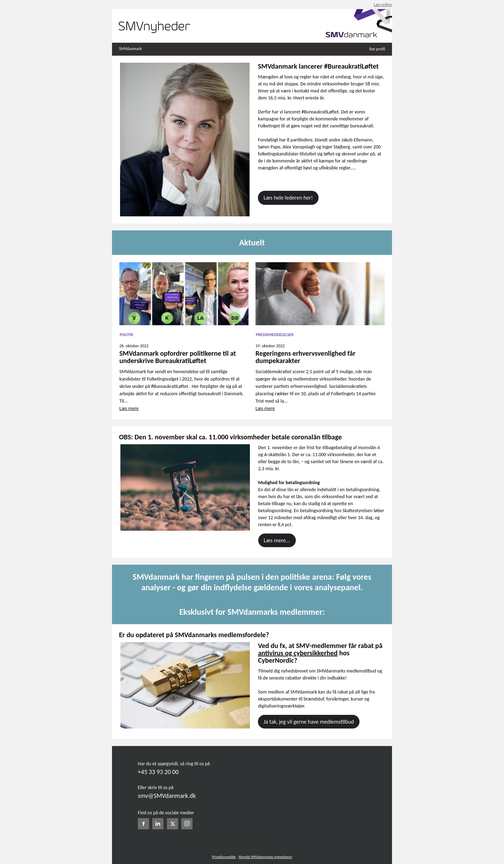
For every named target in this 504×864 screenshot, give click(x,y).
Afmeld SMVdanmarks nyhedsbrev (265, 857)
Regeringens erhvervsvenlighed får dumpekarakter (306, 357)
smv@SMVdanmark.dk (167, 796)
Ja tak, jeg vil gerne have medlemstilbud (309, 722)
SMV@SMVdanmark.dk (310, 846)
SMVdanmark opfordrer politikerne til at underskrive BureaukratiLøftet (178, 357)
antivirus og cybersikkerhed (298, 653)
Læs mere (129, 408)
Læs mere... (277, 540)
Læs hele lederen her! (288, 198)
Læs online (383, 5)
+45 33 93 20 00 (158, 772)
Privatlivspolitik (224, 857)
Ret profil (377, 49)
